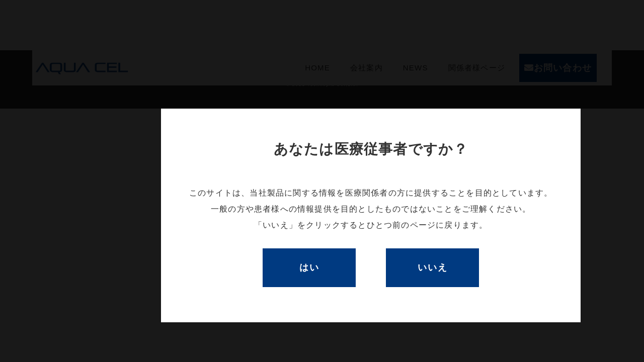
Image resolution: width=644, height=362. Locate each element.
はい (309, 267)
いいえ (432, 267)
